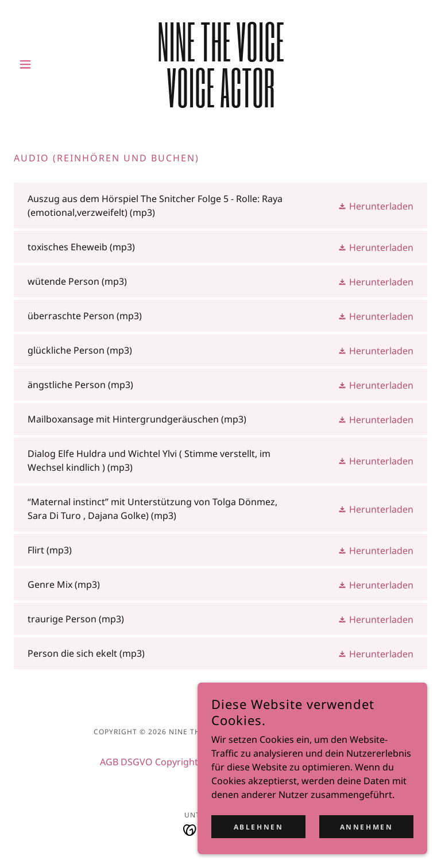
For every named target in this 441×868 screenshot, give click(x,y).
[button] (45, 64)
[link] (220, 104)
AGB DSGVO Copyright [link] (149, 762)
